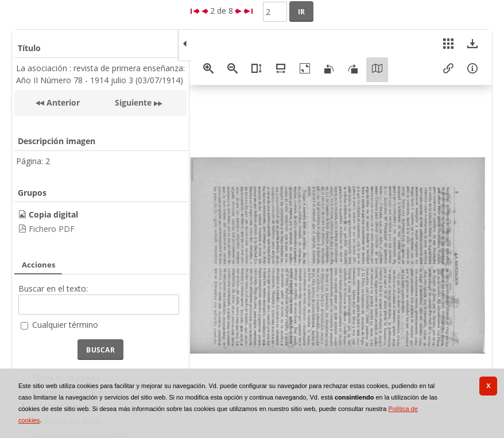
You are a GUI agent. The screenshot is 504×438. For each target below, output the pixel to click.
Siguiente (133, 102)
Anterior (62, 102)
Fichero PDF (52, 229)
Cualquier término (65, 325)
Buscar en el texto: (53, 288)
